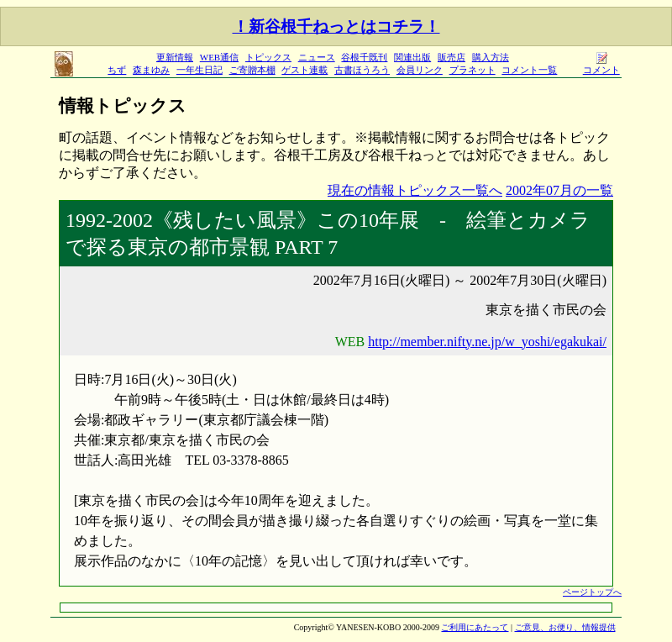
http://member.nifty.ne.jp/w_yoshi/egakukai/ (487, 342)
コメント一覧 (529, 70)
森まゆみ (151, 70)
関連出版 (412, 57)
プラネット (472, 70)
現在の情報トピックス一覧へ (415, 190)
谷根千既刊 (364, 57)
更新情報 (175, 57)
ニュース (317, 57)
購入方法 (491, 57)
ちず (117, 70)
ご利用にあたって (475, 627)
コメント (601, 65)
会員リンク (420, 70)
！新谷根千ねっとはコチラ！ (336, 26)
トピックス (268, 57)
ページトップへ (592, 592)
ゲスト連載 (304, 70)
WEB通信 (219, 57)
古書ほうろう (362, 70)
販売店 (451, 57)
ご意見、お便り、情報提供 (565, 627)
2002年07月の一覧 (559, 190)
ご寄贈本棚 (252, 70)
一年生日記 (199, 70)
